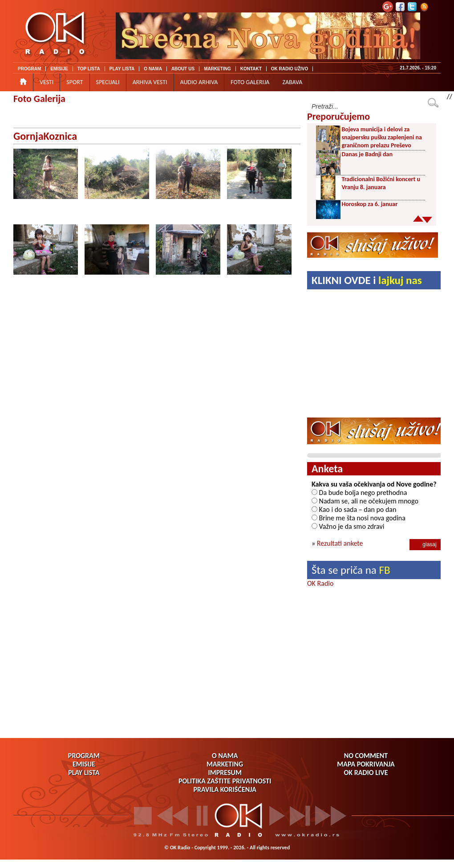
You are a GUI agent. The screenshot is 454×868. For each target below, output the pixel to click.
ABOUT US (183, 69)
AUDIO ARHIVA (199, 82)
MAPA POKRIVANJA (366, 764)
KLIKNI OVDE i (367, 280)
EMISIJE (59, 69)
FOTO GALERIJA (250, 82)
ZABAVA (292, 82)
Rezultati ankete (340, 543)
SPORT (75, 82)
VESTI (47, 82)
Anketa (327, 468)
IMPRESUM (225, 773)
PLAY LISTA (122, 69)
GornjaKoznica (45, 136)
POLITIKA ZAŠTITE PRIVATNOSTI (225, 781)
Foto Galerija (39, 99)
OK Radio (320, 583)
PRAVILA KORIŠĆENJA (225, 789)
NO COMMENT (366, 756)
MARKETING (217, 69)
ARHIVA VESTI (150, 82)
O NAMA (153, 69)
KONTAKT (251, 69)
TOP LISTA (89, 69)
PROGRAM (29, 69)
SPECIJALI (108, 82)
